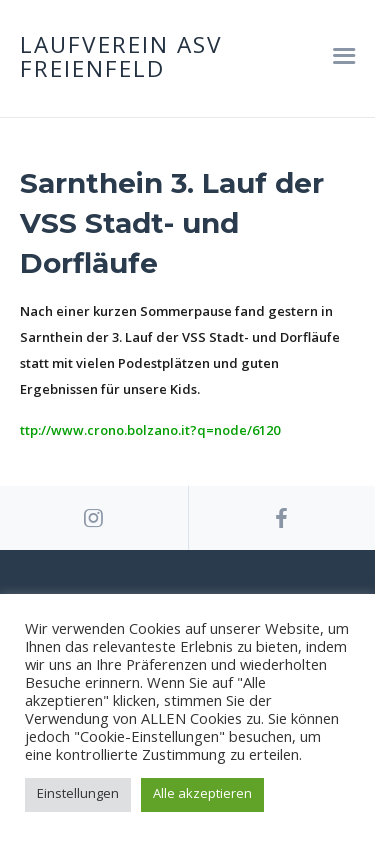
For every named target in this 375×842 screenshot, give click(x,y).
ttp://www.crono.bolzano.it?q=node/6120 (150, 430)
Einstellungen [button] (78, 793)
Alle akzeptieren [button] (202, 793)
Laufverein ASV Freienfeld (121, 58)
